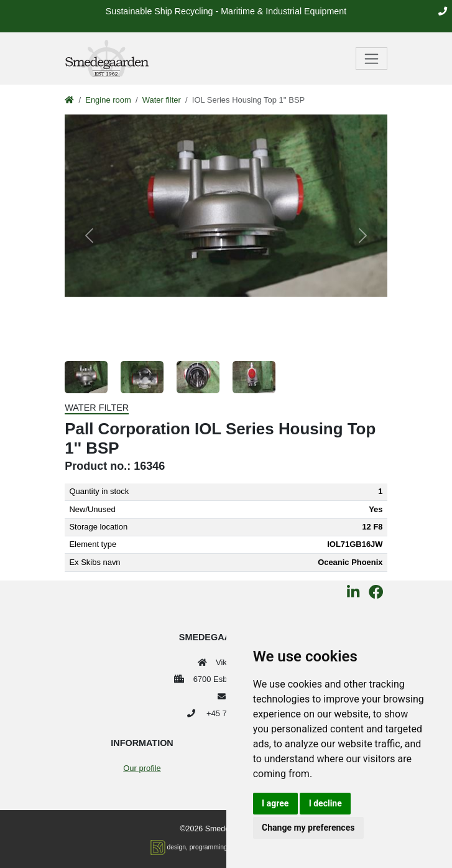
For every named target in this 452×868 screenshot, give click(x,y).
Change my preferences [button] (308, 828)
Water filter (162, 100)
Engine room (108, 100)
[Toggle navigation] (371, 58)
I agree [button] (275, 803)
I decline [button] (325, 803)
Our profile (142, 768)
